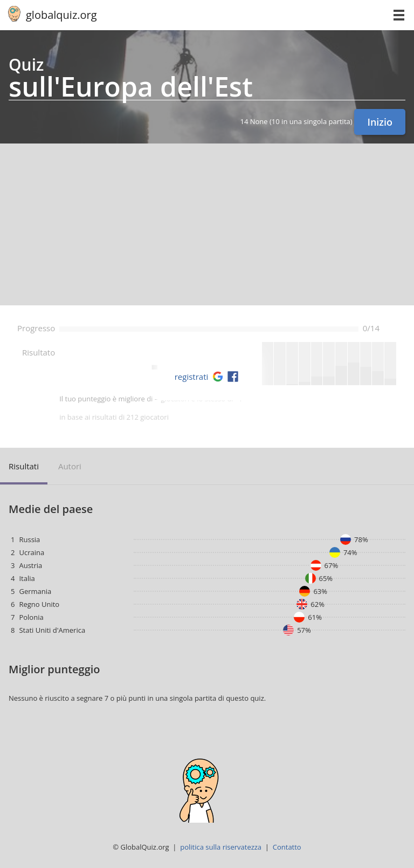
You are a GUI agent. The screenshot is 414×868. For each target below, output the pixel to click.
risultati (24, 466)
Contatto (287, 847)
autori (70, 466)
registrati (192, 377)
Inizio (380, 122)
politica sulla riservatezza (221, 847)
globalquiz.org (61, 15)
